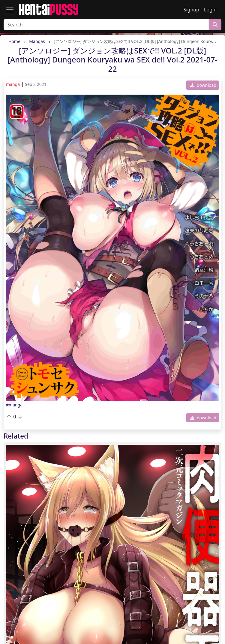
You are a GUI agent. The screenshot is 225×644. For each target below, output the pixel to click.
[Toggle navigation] (10, 10)
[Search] (106, 25)
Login (210, 10)
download (203, 85)
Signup (191, 10)
